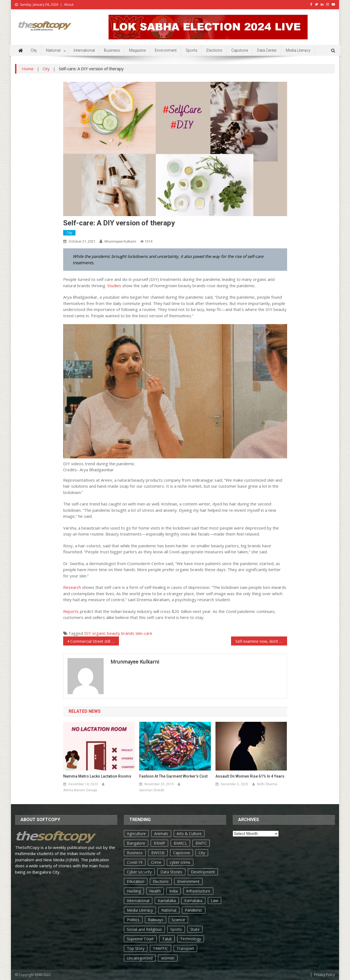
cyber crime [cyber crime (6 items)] (180, 862)
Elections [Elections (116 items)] (161, 881)
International (84, 50)
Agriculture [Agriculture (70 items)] (136, 834)
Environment (166, 50)
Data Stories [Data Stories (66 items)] (171, 872)
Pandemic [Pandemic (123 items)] (194, 910)
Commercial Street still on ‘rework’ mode (95, 641)
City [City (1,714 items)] (202, 853)
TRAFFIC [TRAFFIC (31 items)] (161, 948)
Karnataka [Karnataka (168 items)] (167, 901)
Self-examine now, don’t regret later (261, 641)
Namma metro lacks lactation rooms (97, 776)
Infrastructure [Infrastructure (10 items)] (198, 891)
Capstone (240, 50)
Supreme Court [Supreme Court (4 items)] (140, 939)
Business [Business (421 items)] (135, 853)
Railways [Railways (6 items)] (156, 920)
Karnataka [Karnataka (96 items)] (193, 901)
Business (112, 50)
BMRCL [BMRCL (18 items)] (180, 843)
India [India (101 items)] (173, 891)
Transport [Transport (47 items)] (185, 948)
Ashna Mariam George (80, 790)
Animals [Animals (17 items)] (161, 834)
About (69, 5)
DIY (88, 633)
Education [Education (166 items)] (136, 881)
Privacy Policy (325, 975)
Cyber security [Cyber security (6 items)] (139, 872)
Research (72, 587)
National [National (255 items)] (169, 910)
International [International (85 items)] (138, 901)
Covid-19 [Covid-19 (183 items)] (135, 862)
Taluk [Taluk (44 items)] (167, 939)
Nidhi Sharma (267, 784)
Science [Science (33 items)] (178, 920)
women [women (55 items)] (168, 958)
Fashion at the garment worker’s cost (173, 776)
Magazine (137, 50)
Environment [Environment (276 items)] (188, 881)
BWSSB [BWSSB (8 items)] (158, 853)
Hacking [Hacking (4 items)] (134, 891)
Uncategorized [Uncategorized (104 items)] (140, 958)
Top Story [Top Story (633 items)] (136, 948)
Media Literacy (298, 50)
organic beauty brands (113, 633)
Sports (192, 50)
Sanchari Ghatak (152, 790)
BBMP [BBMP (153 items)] (159, 843)
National (53, 50)
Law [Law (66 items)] (215, 901)
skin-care (144, 633)
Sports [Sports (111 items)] (176, 929)
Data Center (267, 50)
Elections (214, 50)
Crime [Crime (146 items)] (156, 862)
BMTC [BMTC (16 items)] (201, 843)
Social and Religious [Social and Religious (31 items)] (144, 929)
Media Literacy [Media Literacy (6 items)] (140, 910)
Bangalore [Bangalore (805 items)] (136, 843)
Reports (71, 611)
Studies (115, 286)
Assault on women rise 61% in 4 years (250, 776)
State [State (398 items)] (195, 929)
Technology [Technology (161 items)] (191, 939)
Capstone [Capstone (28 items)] (182, 853)
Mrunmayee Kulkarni (120, 241)
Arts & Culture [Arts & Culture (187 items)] (189, 834)
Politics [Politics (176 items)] (133, 920)
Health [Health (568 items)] (155, 891)
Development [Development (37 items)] (203, 872)
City (34, 50)
